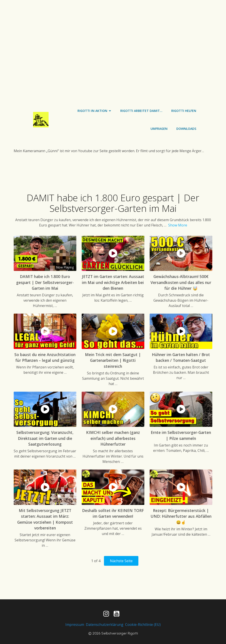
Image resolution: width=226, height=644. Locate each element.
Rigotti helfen (184, 111)
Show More (178, 225)
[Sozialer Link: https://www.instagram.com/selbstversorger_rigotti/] (108, 614)
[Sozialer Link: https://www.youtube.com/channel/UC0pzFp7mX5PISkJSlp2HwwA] (118, 614)
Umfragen (159, 129)
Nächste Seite (121, 561)
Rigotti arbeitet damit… (141, 111)
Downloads (186, 129)
